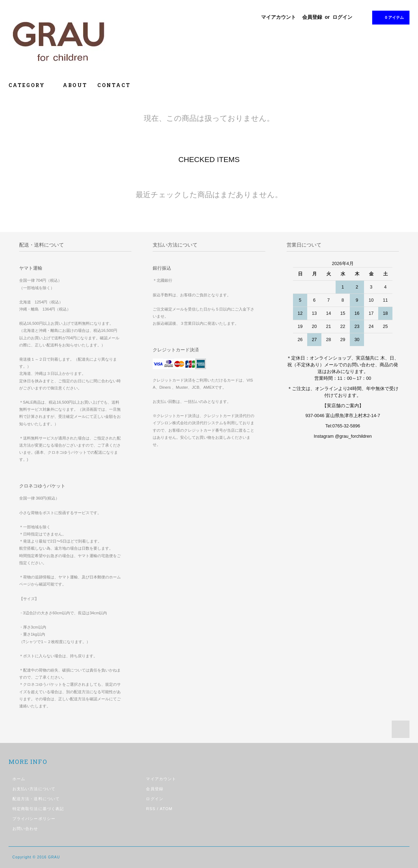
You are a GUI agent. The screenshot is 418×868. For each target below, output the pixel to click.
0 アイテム (390, 17)
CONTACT (114, 85)
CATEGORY (31, 85)
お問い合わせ (25, 829)
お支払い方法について (34, 789)
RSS (151, 809)
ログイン (342, 17)
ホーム (19, 779)
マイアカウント (278, 17)
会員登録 (312, 17)
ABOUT (75, 85)
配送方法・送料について (36, 799)
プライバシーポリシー (34, 819)
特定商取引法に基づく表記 (38, 809)
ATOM (166, 809)
